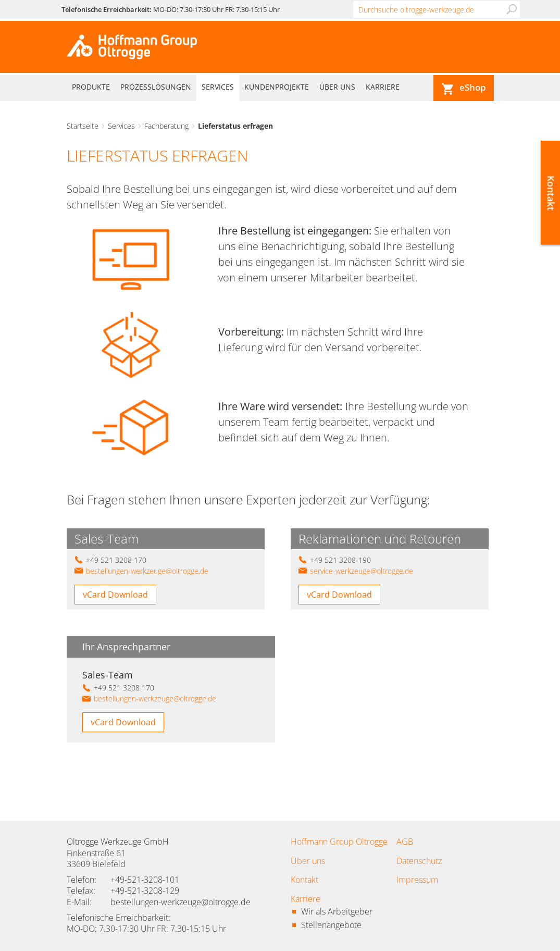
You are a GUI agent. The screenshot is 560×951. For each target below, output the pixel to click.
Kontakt (304, 880)
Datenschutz (419, 861)
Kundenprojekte (277, 87)
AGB (405, 842)
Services (218, 87)
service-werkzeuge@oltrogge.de (362, 571)
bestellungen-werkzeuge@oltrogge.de (147, 571)
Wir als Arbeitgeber (337, 911)
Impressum (417, 880)
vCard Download (115, 595)
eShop (473, 87)
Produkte (91, 87)
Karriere (383, 87)
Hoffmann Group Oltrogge (339, 842)
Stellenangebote (331, 925)
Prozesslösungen (156, 87)
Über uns (337, 87)
